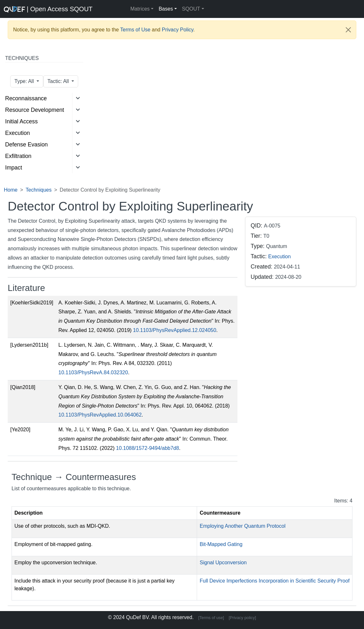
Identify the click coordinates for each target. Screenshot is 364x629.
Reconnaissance (26, 98)
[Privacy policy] (242, 618)
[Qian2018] (23, 387)
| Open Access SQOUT (33, 9)
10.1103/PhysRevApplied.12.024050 (175, 330)
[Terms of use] (211, 618)
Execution (17, 133)
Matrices (140, 9)
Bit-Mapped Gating (221, 544)
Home (11, 190)
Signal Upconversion (223, 563)
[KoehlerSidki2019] (32, 303)
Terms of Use (135, 30)
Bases (166, 9)
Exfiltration (18, 156)
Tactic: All (59, 81)
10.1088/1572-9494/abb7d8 (148, 448)
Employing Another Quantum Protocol (243, 526)
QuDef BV (137, 617)
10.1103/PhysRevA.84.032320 (93, 372)
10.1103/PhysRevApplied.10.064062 (100, 415)
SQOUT (191, 9)
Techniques (39, 190)
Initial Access (21, 121)
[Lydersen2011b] (29, 345)
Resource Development (35, 110)
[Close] (348, 30)
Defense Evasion (26, 145)
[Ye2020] (20, 430)
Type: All (25, 81)
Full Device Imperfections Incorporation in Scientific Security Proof (275, 581)
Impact (14, 168)
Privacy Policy (178, 30)
